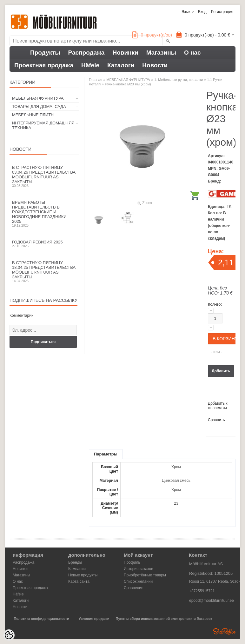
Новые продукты (83, 575)
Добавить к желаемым (218, 406)
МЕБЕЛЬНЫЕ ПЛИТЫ (33, 115)
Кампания (77, 569)
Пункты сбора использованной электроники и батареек (164, 619)
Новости (155, 65)
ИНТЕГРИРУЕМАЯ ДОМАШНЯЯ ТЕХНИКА (43, 125)
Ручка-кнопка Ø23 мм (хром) (128, 84)
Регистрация (222, 12)
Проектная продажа (44, 65)
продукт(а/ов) (152, 35)
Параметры (106, 454)
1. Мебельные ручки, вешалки (179, 80)
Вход (202, 12)
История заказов (139, 569)
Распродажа (86, 53)
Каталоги (121, 65)
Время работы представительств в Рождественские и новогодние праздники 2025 (44, 214)
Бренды (75, 562)
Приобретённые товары (145, 575)
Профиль (132, 562)
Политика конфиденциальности (41, 619)
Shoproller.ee (224, 631)
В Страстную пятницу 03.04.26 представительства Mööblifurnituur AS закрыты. (44, 176)
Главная (96, 80)
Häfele (90, 65)
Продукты (45, 53)
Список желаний (138, 581)
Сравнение (134, 588)
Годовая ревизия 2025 (44, 244)
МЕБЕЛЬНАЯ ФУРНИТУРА (38, 98)
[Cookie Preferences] (9, 635)
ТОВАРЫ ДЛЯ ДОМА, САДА (39, 106)
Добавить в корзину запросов (221, 373)
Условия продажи (94, 619)
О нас (192, 53)
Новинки (125, 53)
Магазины (161, 53)
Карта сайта (79, 581)
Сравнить (216, 420)
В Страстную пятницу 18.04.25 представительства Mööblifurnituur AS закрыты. (44, 272)
